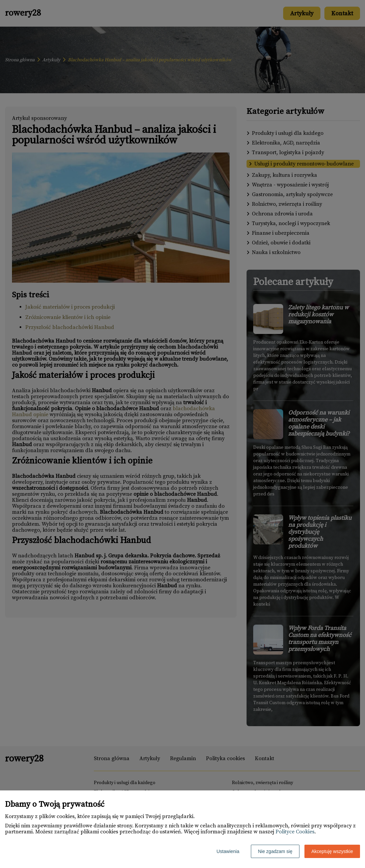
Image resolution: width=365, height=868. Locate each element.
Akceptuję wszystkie (332, 851)
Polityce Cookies (295, 832)
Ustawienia (228, 851)
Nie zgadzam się (275, 851)
